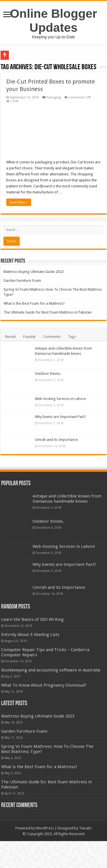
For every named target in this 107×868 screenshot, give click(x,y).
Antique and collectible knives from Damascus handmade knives (67, 499)
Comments (52, 337)
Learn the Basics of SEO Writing (64, 619)
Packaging (53, 97)
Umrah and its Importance (56, 440)
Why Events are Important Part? (60, 417)
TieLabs (85, 855)
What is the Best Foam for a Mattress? (34, 303)
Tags (72, 337)
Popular (30, 337)
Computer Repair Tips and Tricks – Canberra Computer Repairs (67, 668)
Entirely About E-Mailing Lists (62, 643)
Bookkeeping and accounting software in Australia (61, 691)
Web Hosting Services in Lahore (60, 399)
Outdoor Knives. (48, 373)
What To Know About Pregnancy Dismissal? (44, 712)
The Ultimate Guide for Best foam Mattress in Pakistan (48, 312)
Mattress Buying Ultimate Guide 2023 (34, 272)
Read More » (19, 202)
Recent (11, 337)
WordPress (45, 855)
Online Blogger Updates (54, 20)
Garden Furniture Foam (22, 281)
